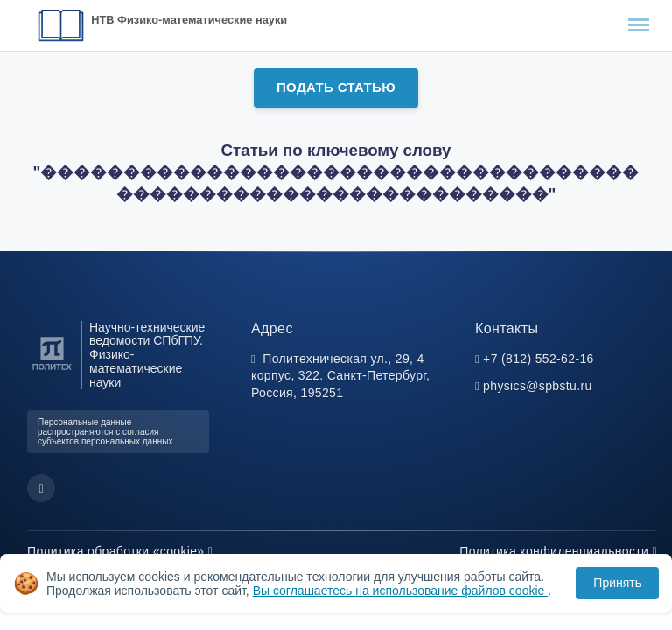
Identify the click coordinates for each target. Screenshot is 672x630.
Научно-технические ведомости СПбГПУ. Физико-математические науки (147, 355)
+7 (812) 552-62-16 (539, 359)
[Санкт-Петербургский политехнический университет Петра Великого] (52, 371)
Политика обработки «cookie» (120, 551)
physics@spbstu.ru (537, 386)
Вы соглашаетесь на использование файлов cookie (401, 591)
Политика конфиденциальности (558, 551)
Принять (617, 583)
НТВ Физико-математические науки (189, 20)
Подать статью (336, 87)
